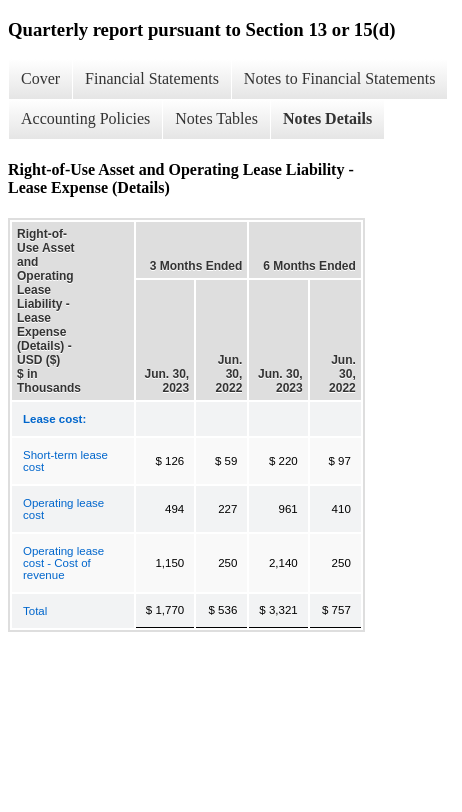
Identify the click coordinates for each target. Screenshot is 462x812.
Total (35, 611)
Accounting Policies (85, 118)
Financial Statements (152, 78)
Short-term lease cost (65, 461)
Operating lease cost (63, 509)
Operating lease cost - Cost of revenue (63, 563)
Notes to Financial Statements (340, 78)
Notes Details (327, 118)
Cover (40, 78)
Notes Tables (216, 118)
